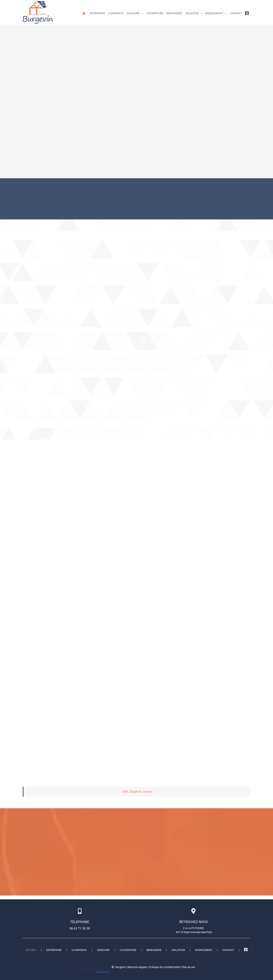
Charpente (79, 950)
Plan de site (188, 967)
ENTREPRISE (54, 950)
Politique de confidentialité (164, 967)
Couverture (128, 950)
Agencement (204, 950)
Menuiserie (154, 950)
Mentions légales (137, 967)
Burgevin (121, 967)
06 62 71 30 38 (80, 928)
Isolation (178, 950)
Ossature (103, 950)
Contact (228, 950)
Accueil (31, 950)
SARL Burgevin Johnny (137, 792)
